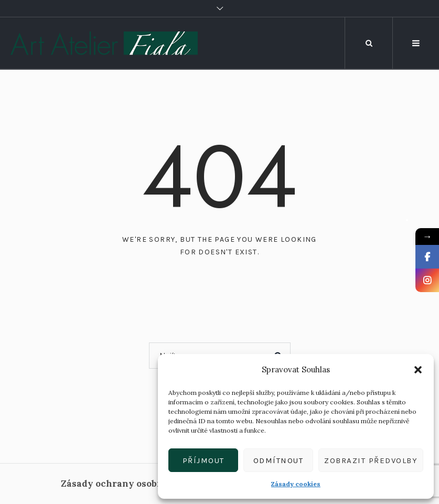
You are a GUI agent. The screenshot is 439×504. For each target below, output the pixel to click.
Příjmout (204, 460)
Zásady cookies (296, 484)
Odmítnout (279, 460)
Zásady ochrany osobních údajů (133, 484)
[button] (418, 370)
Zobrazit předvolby (371, 460)
